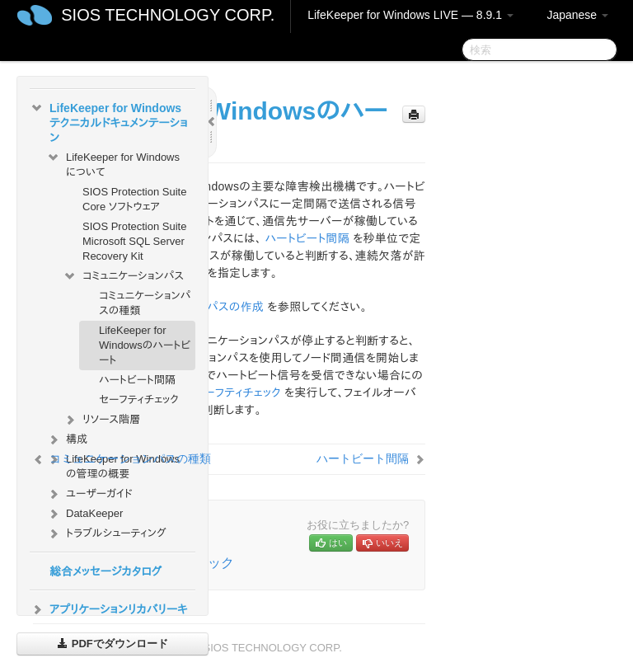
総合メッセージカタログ (105, 571)
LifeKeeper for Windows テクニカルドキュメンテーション (109, 121)
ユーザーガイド (89, 494)
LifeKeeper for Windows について (113, 163)
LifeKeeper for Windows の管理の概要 (113, 465)
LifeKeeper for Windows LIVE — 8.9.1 (410, 15)
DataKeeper (84, 514)
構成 (67, 439)
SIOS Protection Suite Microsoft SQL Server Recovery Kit (134, 241)
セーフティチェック (139, 399)
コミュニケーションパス (123, 276)
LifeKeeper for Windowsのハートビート (145, 345)
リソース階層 (101, 420)
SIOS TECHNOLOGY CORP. (168, 15)
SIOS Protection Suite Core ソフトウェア (134, 199)
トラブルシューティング (106, 533)
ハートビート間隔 (137, 380)
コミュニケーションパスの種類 (145, 303)
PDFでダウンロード (113, 644)
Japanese (577, 15)
